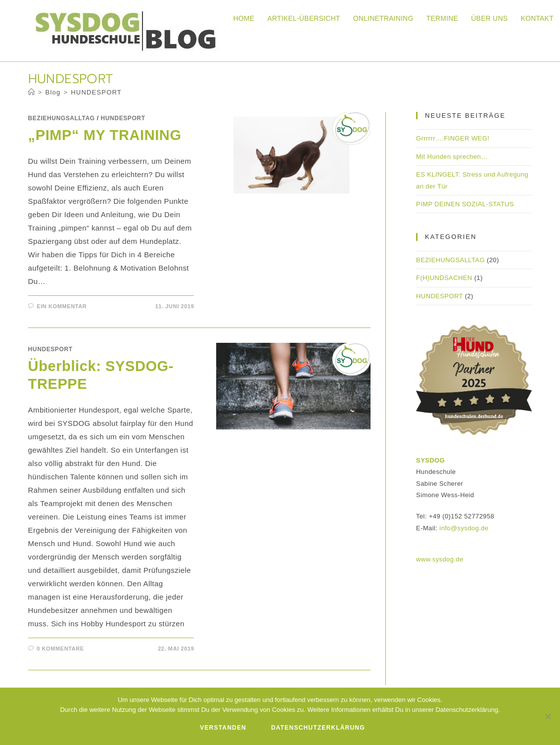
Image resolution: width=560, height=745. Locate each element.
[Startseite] (32, 92)
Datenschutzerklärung (318, 728)
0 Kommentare (60, 649)
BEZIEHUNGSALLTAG (62, 118)
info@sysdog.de (464, 528)
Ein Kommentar (62, 306)
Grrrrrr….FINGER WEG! (453, 138)
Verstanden (223, 728)
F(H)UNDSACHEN (444, 278)
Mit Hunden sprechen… (452, 157)
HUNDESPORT (96, 92)
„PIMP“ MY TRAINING (105, 135)
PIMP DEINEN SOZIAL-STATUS (465, 204)
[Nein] (548, 716)
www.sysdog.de (440, 559)
